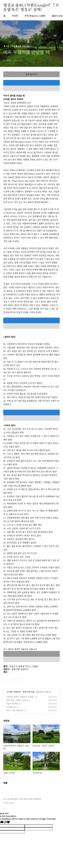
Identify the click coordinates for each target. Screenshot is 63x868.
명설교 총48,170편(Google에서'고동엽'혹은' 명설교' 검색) (31, 6)
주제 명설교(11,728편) (35, 16)
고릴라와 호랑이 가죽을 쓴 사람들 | (20, 697)
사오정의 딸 (11, 707)
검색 (52, 5)
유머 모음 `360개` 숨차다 (17, 700)
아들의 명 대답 (12, 704)
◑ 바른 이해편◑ (14, 692)
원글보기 (24, 669)
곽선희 (15, 16)
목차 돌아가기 (31, 74)
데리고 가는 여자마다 (15, 710)
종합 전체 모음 (29, 692)
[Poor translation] (7, 822)
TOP (58, 800)
